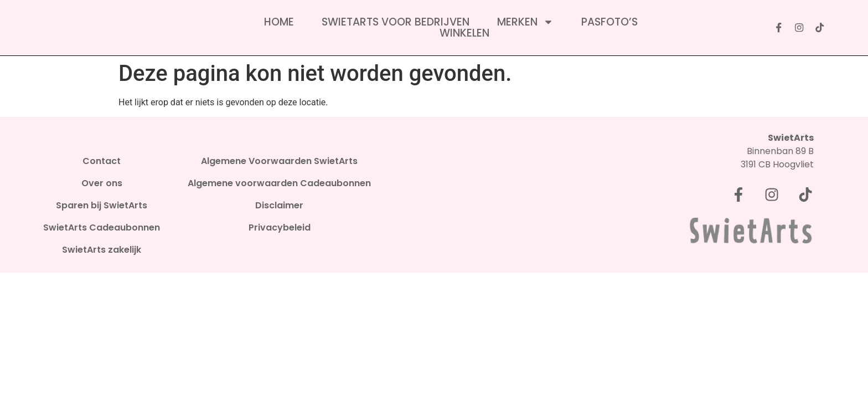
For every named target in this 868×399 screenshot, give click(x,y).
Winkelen (464, 33)
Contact (102, 161)
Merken (525, 22)
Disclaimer (279, 206)
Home (279, 22)
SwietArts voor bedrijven (396, 22)
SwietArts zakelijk (102, 250)
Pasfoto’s (609, 22)
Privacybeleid (280, 228)
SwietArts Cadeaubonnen (102, 228)
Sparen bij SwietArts (102, 206)
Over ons (102, 183)
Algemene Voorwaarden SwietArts (279, 161)
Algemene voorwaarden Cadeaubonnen (279, 183)
